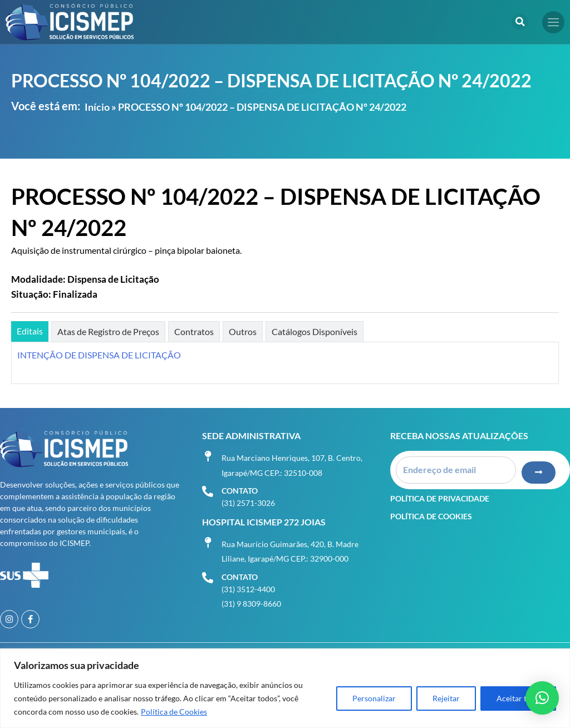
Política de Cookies (174, 712)
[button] (520, 22)
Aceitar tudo (518, 698)
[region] (285, 688)
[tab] (30, 331)
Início (97, 107)
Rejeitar (446, 698)
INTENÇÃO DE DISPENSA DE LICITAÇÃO (99, 355)
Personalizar (374, 698)
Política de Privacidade (440, 497)
